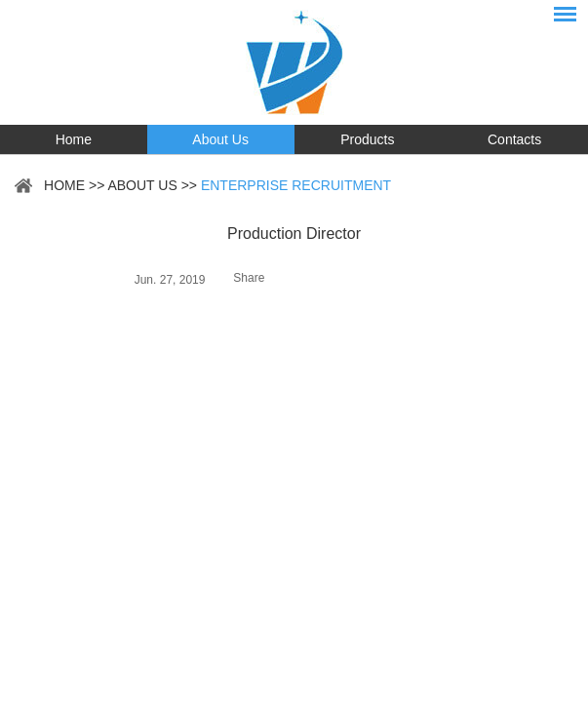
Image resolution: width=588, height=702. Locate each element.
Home (74, 139)
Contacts (514, 139)
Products (367, 139)
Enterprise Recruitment (296, 185)
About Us (220, 139)
